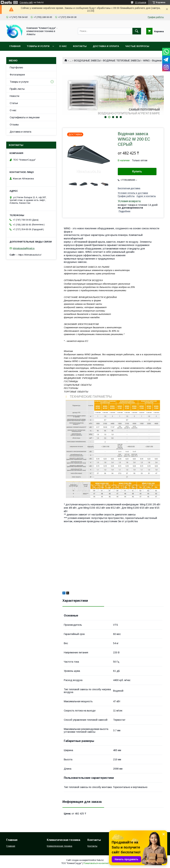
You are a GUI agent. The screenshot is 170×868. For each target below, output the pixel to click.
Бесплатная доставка (129, 188)
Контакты (80, 46)
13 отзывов (141, 2)
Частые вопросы (137, 46)
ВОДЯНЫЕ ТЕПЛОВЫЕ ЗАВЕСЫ (122, 61)
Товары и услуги (38, 46)
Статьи (14, 103)
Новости (14, 96)
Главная (15, 46)
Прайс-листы (17, 89)
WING (146, 61)
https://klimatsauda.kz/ (30, 255)
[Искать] (137, 31)
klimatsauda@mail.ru (24, 248)
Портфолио (16, 67)
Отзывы (14, 125)
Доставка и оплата (106, 46)
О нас (63, 46)
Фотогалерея (17, 75)
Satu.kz (100, 860)
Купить (137, 171)
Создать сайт (26, 2)
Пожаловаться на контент (96, 863)
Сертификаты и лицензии (25, 117)
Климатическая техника (59, 846)
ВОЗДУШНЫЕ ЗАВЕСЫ (87, 61)
